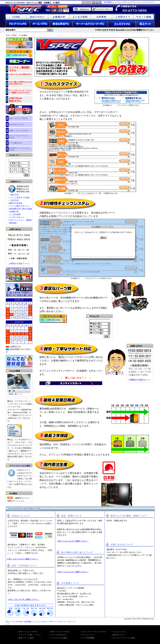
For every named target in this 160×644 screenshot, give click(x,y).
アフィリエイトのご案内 (20, 466)
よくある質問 (15, 214)
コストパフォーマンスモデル (94, 632)
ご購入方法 (14, 195)
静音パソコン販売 (26, 638)
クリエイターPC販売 (59, 638)
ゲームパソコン (88, 635)
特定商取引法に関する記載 (20, 209)
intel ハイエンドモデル (18, 118)
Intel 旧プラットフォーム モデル (19, 149)
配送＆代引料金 (16, 203)
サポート (53, 622)
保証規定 (13, 223)
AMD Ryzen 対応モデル (15, 100)
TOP (8, 35)
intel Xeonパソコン (17, 124)
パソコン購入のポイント (20, 206)
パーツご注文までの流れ (20, 198)
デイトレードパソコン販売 (124, 638)
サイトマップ (149, 2)
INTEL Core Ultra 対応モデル (20, 74)
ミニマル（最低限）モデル (20, 69)
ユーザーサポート (17, 217)
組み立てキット (119, 635)
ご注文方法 (14, 200)
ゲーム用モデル (15, 143)
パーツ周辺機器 (88, 638)
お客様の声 (14, 212)
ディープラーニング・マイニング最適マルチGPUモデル (20, 92)
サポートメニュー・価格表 (20, 220)
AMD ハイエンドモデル (19, 131)
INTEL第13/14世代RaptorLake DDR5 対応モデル (21, 83)
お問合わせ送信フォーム (20, 264)
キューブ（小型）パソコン (30, 635)
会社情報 (108, 2)
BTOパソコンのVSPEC (14, 622)
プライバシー (136, 2)
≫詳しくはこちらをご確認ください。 (23, 559)
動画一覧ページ (16, 394)
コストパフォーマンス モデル (18, 137)
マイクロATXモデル (58, 635)
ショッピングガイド (121, 2)
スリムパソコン (119, 632)
